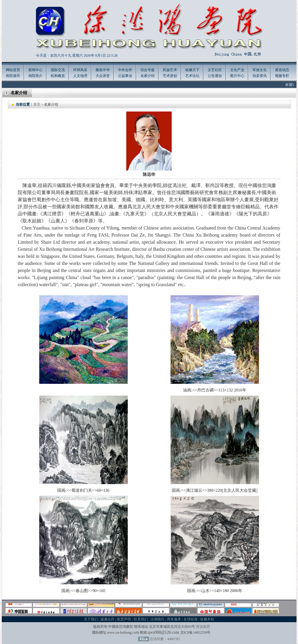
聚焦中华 (103, 70)
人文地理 (80, 76)
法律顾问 (157, 619)
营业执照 (203, 627)
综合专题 (148, 70)
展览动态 (282, 70)
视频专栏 (282, 76)
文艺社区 (215, 70)
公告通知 (215, 76)
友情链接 (191, 619)
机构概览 (58, 76)
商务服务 (174, 619)
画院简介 (35, 76)
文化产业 (237, 70)
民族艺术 (170, 70)
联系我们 (141, 619)
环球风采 (80, 70)
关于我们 (91, 619)
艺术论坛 (192, 76)
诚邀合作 (107, 619)
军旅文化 (260, 70)
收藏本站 (207, 619)
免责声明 (124, 619)
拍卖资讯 (260, 76)
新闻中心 (35, 70)
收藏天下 (192, 70)
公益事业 (125, 76)
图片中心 (237, 76)
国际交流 (58, 70)
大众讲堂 (103, 76)
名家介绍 (148, 76)
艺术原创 (170, 76)
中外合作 (125, 70)
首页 (37, 104)
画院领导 (13, 76)
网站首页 (13, 70)
